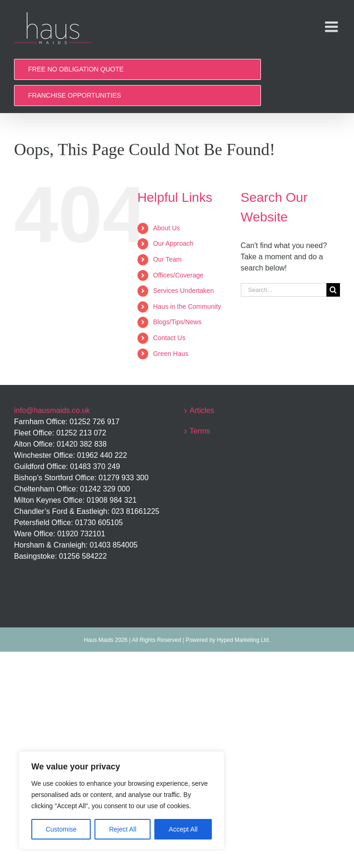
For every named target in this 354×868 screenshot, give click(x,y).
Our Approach (173, 243)
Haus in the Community (187, 306)
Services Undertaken (183, 291)
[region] (122, 800)
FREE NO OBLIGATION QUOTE (76, 69)
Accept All (183, 829)
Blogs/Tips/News (177, 322)
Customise (61, 829)
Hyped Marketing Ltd (243, 640)
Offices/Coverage (178, 275)
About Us (166, 228)
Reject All (123, 829)
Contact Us (169, 338)
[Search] (333, 290)
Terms (200, 431)
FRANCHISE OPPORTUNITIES (75, 95)
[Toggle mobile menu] (332, 27)
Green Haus (170, 354)
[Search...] (284, 290)
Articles (202, 410)
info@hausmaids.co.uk (52, 410)
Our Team (167, 259)
